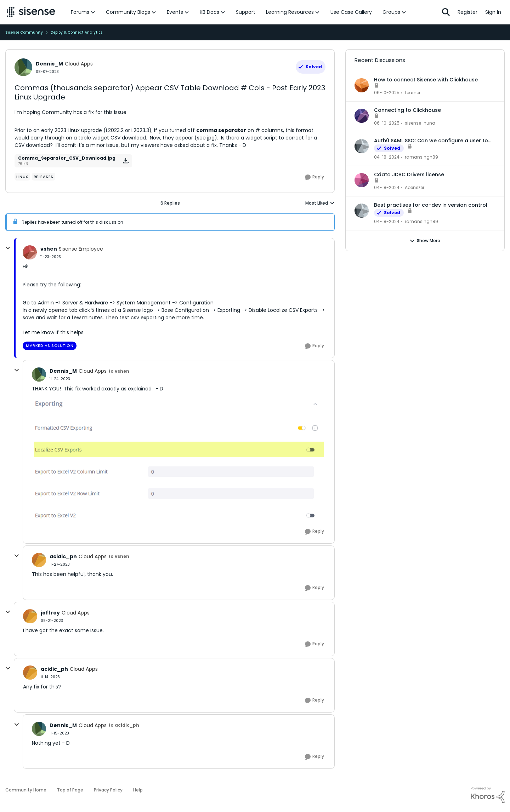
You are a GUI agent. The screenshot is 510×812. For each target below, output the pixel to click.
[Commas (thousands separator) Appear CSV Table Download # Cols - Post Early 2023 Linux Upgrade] (51, 257)
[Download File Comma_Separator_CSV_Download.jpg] (126, 161)
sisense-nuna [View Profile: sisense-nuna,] (420, 123)
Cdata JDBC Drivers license (409, 175)
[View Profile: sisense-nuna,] (362, 116)
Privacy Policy (108, 790)
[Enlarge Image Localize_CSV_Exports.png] (179, 457)
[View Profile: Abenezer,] (362, 180)
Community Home (26, 790)
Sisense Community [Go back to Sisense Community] (24, 32)
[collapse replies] (8, 248)
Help (138, 790)
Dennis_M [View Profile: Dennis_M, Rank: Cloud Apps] (49, 64)
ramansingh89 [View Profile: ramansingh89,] (421, 157)
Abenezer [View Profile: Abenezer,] (415, 187)
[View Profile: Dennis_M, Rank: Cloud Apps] (23, 67)
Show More (425, 241)
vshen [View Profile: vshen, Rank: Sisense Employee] (49, 249)
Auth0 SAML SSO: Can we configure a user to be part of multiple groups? (431, 141)
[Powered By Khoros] (488, 795)
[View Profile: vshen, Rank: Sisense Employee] (30, 252)
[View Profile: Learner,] (362, 85)
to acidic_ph (124, 725)
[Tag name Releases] (44, 177)
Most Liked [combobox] (320, 203)
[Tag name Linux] (22, 177)
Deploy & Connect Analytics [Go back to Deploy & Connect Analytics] (76, 32)
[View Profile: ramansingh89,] (362, 146)
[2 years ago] (387, 157)
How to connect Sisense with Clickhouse (426, 80)
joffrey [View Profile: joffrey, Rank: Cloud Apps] (50, 613)
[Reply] (314, 177)
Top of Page (70, 790)
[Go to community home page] (31, 12)
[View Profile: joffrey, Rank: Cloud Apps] (30, 616)
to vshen (119, 371)
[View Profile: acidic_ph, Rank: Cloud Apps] (39, 560)
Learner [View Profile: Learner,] (413, 93)
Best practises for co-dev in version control (431, 205)
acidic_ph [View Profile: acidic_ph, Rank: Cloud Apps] (63, 556)
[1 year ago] (387, 93)
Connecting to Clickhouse (407, 110)
